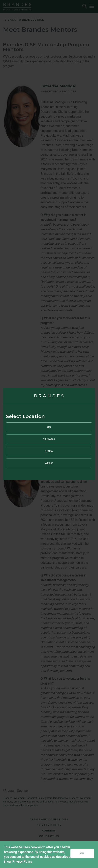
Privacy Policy (22, 862)
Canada (49, 439)
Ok (87, 855)
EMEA (49, 451)
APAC (49, 463)
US (49, 427)
